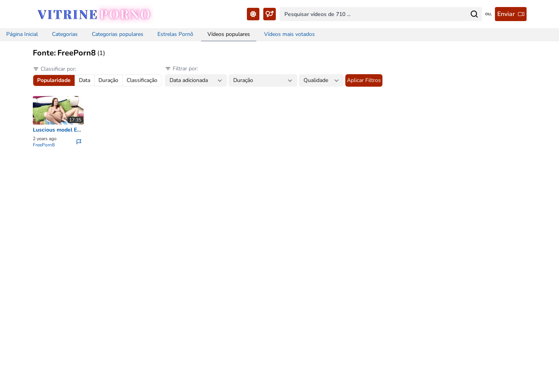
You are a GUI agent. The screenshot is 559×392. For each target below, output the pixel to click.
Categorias (65, 34)
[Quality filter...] (321, 80)
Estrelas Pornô (175, 34)
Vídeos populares (229, 34)
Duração (108, 80)
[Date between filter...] (196, 80)
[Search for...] (474, 14)
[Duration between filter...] (263, 80)
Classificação (142, 80)
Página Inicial (22, 34)
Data (85, 80)
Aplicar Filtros (364, 80)
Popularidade (54, 80)
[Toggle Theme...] (253, 14)
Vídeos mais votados (289, 34)
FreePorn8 (44, 145)
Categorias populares (118, 34)
